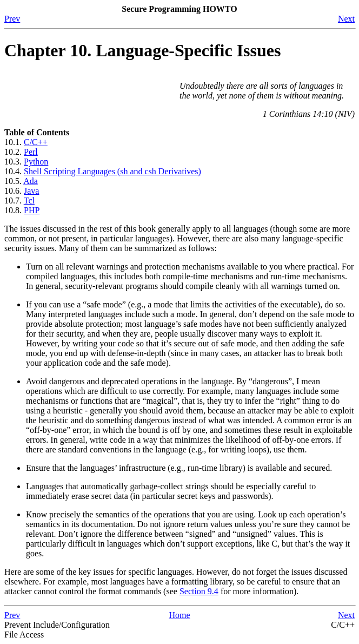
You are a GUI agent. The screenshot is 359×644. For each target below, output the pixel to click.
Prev (12, 19)
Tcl (29, 201)
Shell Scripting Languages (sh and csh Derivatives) (112, 171)
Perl (31, 152)
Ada (31, 181)
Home (179, 615)
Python (36, 162)
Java (31, 191)
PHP (32, 210)
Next (346, 19)
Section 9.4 (199, 591)
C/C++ (36, 142)
